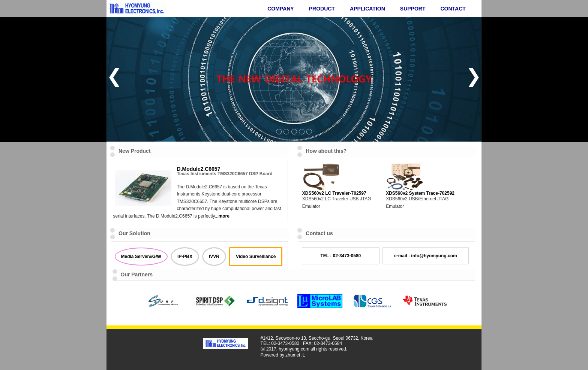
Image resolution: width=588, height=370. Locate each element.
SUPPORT (413, 9)
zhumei (293, 355)
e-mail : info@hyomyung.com (426, 256)
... (222, 216)
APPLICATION (367, 9)
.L (303, 355)
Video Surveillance (256, 257)
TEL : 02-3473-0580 (340, 256)
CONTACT (453, 9)
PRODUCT (322, 9)
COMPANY (281, 9)
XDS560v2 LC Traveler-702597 (334, 193)
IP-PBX (185, 257)
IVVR (214, 257)
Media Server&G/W (141, 257)
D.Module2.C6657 (199, 169)
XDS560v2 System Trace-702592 (420, 193)
